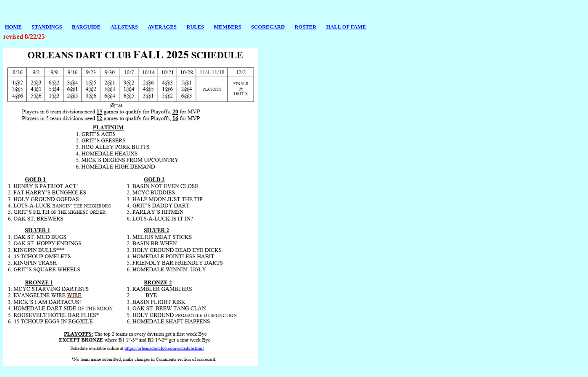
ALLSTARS (124, 27)
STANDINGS (47, 27)
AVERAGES (162, 27)
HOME (13, 27)
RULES (195, 27)
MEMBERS (228, 27)
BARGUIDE (86, 27)
